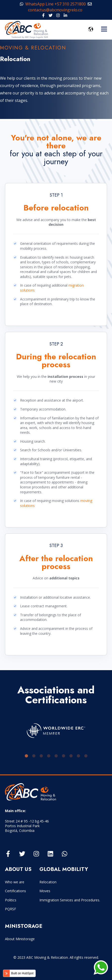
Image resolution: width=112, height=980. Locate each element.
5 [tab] (56, 756)
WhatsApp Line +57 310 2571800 (53, 4)
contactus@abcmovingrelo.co (57, 10)
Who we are (15, 882)
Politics (11, 900)
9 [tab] (86, 756)
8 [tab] (78, 756)
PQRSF (11, 909)
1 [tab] (26, 756)
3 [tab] (41, 756)
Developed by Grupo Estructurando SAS (56, 972)
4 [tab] (49, 756)
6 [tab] (63, 756)
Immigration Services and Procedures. (70, 900)
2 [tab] (34, 756)
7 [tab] (71, 756)
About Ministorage (20, 939)
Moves (45, 891)
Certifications (15, 891)
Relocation (48, 882)
